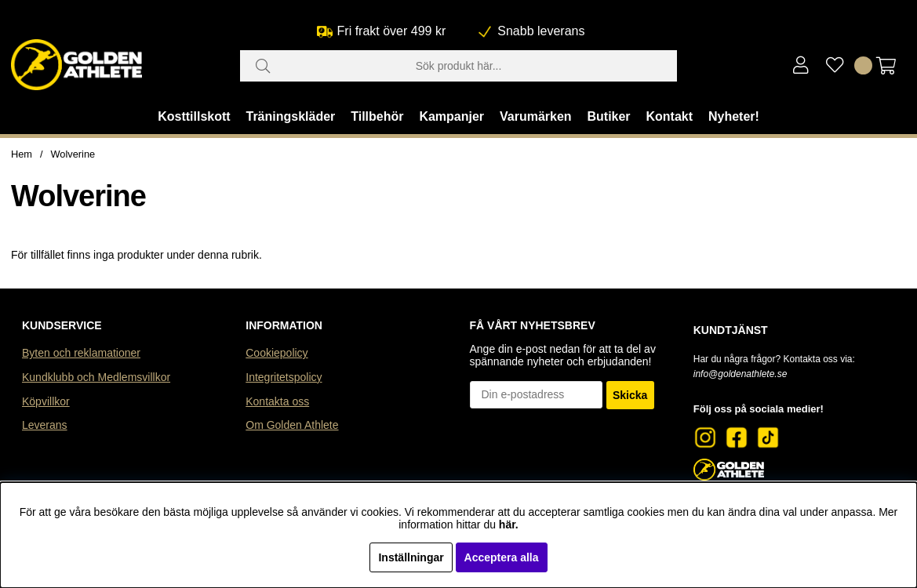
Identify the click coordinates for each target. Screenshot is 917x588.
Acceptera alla (502, 557)
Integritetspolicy (284, 377)
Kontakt (669, 116)
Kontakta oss (277, 401)
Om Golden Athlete (292, 425)
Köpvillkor (46, 401)
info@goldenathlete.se (741, 374)
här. (509, 524)
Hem (22, 154)
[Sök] (458, 66)
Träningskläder (291, 116)
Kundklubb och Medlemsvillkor (96, 377)
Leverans (45, 425)
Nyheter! (734, 116)
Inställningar (411, 557)
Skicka (630, 395)
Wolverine (73, 154)
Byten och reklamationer (81, 353)
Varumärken (536, 116)
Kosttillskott (194, 116)
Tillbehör (377, 116)
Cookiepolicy (277, 353)
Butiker (608, 116)
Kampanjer (451, 116)
